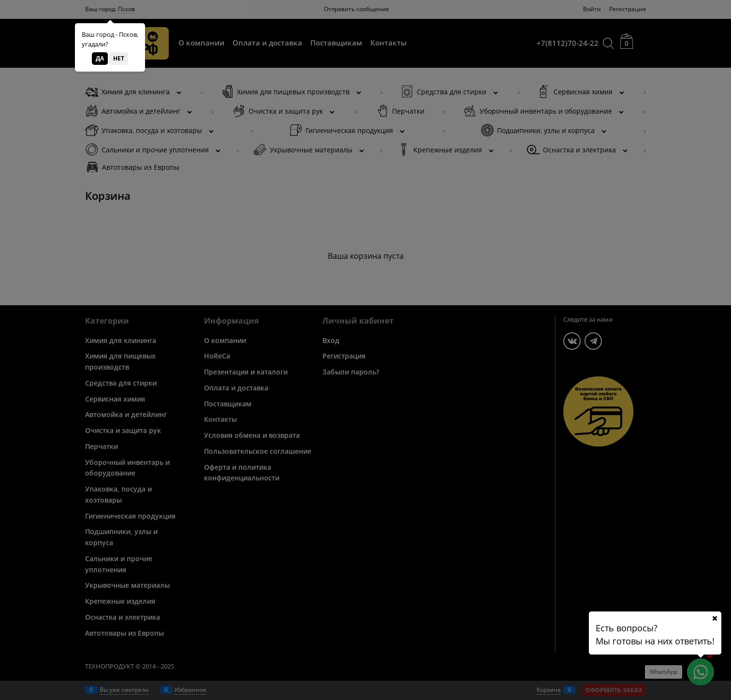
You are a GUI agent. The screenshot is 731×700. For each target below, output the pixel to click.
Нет (119, 58)
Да (100, 58)
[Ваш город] (715, 618)
